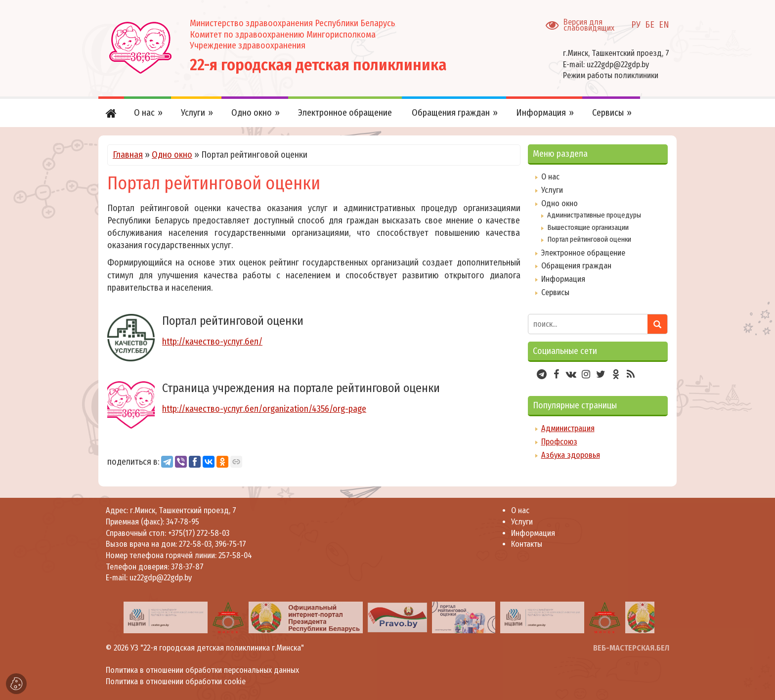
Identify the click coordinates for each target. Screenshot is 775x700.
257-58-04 (235, 555)
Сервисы (555, 292)
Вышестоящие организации (588, 227)
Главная (128, 155)
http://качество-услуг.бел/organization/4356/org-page (264, 409)
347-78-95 (182, 522)
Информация (563, 279)
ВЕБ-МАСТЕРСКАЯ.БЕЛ (631, 648)
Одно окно (172, 155)
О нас (550, 177)
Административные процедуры (594, 215)
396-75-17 (231, 544)
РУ (636, 25)
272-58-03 (195, 544)
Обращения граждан (576, 266)
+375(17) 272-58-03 (198, 533)
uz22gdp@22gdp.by (618, 65)
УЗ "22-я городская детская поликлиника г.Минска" (217, 648)
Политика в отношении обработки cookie (176, 681)
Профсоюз (559, 442)
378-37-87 (187, 567)
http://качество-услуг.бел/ (212, 342)
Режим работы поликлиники (611, 75)
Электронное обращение (583, 253)
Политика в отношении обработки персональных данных (202, 670)
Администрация (568, 428)
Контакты (527, 544)
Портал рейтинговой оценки (589, 239)
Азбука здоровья (571, 455)
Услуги (552, 190)
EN (664, 25)
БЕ (650, 25)
